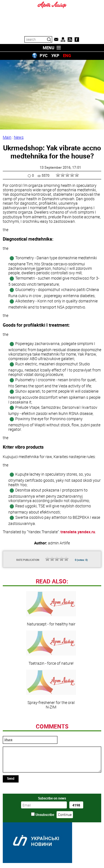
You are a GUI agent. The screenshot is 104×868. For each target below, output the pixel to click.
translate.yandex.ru (78, 532)
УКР (55, 55)
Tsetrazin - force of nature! (51, 648)
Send (11, 778)
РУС (44, 55)
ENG (67, 55)
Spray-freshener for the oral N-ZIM (51, 689)
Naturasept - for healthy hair (51, 609)
